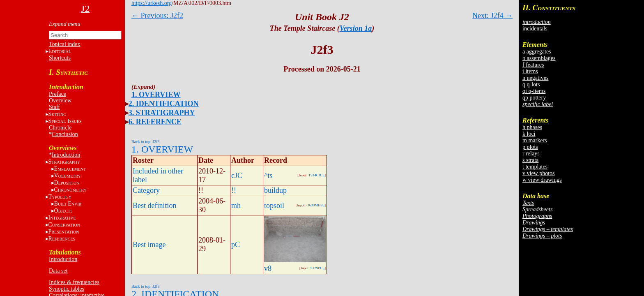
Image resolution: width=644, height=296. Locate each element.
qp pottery (534, 98)
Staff (54, 107)
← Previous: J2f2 (157, 16)
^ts (268, 176)
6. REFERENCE (155, 122)
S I (65, 121)
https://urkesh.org (152, 3)
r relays (531, 154)
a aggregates (537, 52)
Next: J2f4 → (492, 16)
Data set (58, 271)
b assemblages (539, 58)
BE (68, 204)
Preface (57, 94)
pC (236, 245)
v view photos (539, 173)
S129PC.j (317, 268)
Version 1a (356, 28)
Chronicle (60, 128)
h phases (532, 127)
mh (236, 206)
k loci (529, 134)
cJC (237, 176)
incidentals (535, 29)
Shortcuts (60, 58)
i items (530, 71)
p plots (530, 147)
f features (533, 65)
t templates (535, 167)
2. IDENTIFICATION (164, 104)
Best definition (155, 206)
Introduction (66, 155)
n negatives (535, 78)
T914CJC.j (316, 175)
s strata (530, 160)
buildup (275, 190)
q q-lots (531, 84)
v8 (268, 268)
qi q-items (534, 91)
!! (234, 190)
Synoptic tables (67, 289)
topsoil (274, 206)
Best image (149, 245)
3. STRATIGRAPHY (162, 113)
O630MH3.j (315, 205)
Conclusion (65, 134)
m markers (535, 140)
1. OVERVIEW (156, 95)
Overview (60, 101)
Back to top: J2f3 (146, 142)
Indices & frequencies (74, 282)
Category (146, 190)
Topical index (64, 44)
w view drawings (542, 180)
